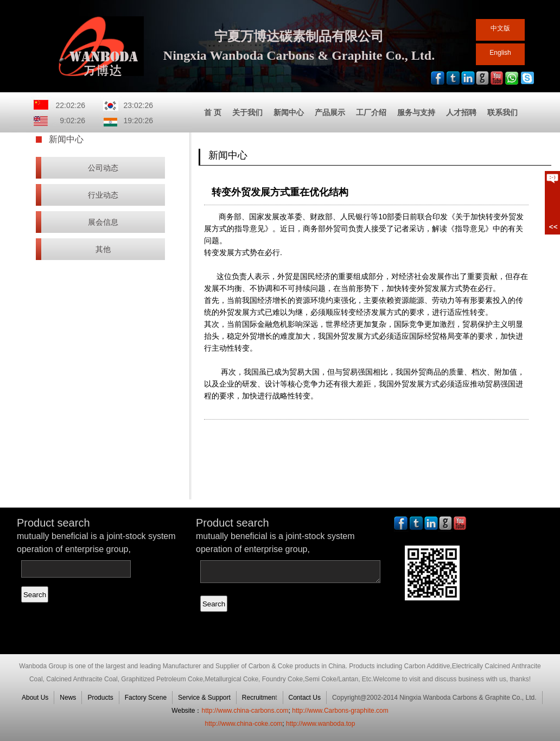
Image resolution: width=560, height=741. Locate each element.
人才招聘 (461, 112)
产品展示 (330, 112)
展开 (552, 202)
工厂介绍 (371, 112)
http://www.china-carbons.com (245, 711)
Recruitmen (259, 698)
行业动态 (103, 195)
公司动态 (103, 168)
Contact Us (305, 698)
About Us (35, 698)
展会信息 (103, 222)
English (500, 53)
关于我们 (247, 112)
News (68, 698)
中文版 (500, 28)
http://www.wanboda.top (320, 724)
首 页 (213, 112)
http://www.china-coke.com (244, 724)
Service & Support (204, 698)
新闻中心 (289, 112)
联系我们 (502, 112)
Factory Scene (146, 698)
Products (100, 698)
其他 (103, 249)
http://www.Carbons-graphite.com (340, 711)
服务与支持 (416, 112)
